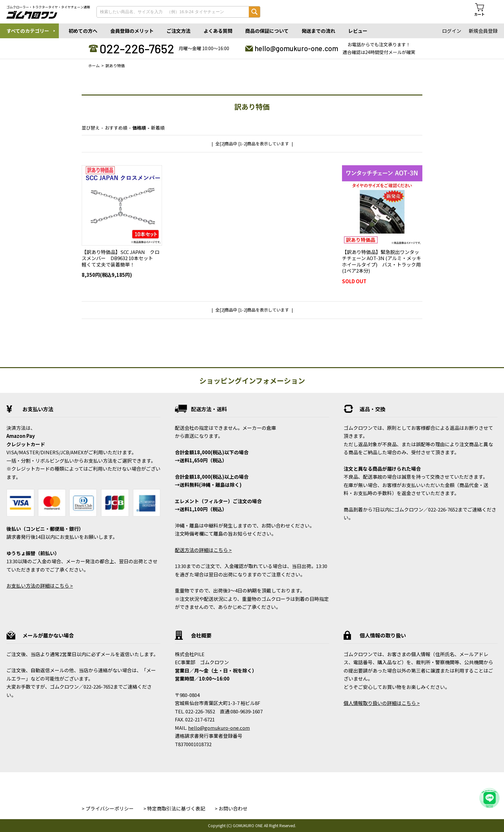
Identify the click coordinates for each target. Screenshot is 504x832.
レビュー (358, 31)
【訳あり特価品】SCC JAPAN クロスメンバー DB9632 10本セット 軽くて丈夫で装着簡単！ (121, 258)
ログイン (452, 31)
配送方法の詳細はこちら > (203, 550)
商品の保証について (267, 31)
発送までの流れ (318, 31)
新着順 (158, 128)
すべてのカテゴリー (28, 31)
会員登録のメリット (132, 31)
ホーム (94, 65)
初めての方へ (83, 31)
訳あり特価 (115, 65)
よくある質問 (218, 31)
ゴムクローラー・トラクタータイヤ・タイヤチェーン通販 (48, 7)
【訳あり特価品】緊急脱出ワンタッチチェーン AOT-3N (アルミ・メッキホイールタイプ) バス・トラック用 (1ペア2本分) (384, 261)
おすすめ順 (116, 128)
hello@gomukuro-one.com (296, 48)
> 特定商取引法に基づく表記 (174, 808)
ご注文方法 (179, 31)
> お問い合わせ (231, 808)
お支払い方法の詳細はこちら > (40, 586)
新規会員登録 (483, 31)
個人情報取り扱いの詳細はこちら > (382, 703)
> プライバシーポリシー (108, 808)
